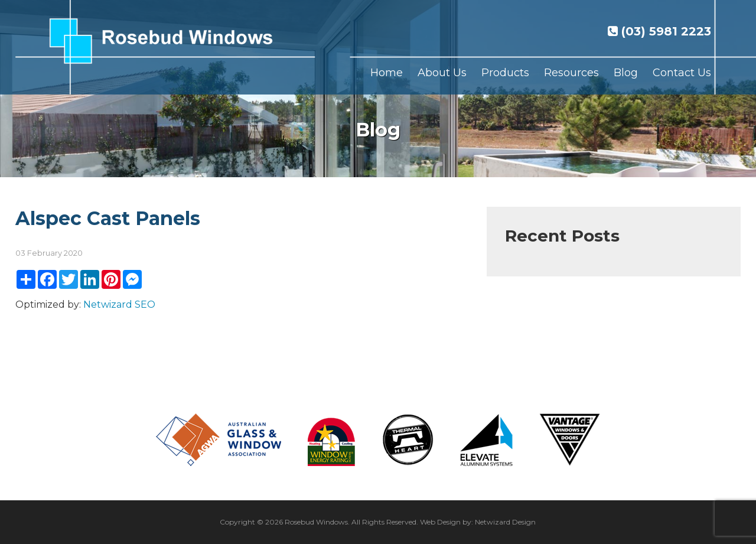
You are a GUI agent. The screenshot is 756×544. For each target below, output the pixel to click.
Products (505, 73)
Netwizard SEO (119, 304)
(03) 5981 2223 (659, 31)
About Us (442, 73)
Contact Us (682, 73)
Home (387, 73)
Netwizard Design (505, 522)
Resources (571, 73)
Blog (626, 73)
